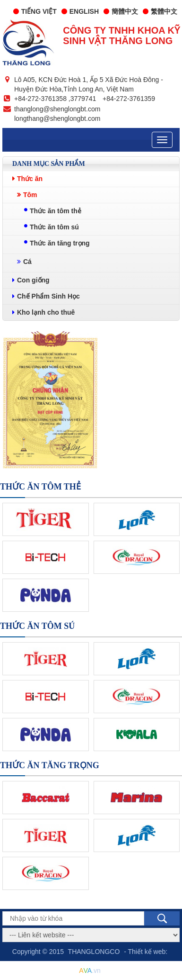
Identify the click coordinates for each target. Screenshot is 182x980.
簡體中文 (121, 11)
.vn (90, 971)
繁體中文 (160, 11)
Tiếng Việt (35, 11)
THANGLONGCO (94, 952)
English (80, 11)
